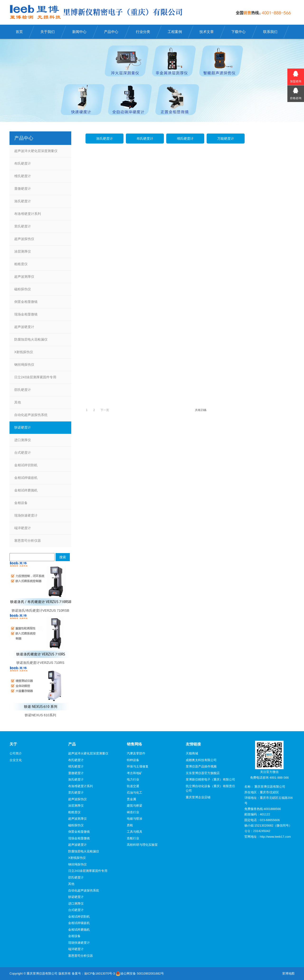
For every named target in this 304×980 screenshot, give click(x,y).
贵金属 (131, 799)
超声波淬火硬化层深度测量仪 (36, 151)
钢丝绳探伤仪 (24, 365)
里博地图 (288, 973)
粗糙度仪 (21, 264)
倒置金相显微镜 (26, 302)
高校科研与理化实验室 (142, 845)
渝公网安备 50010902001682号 (140, 974)
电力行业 (133, 779)
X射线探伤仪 (24, 352)
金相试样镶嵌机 (26, 478)
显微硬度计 (23, 189)
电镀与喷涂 (135, 819)
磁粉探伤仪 (23, 289)
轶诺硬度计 (23, 427)
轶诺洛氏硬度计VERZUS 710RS (40, 663)
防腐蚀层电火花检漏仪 (31, 339)
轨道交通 (133, 786)
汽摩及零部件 (136, 753)
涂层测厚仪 (23, 251)
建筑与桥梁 (135, 806)
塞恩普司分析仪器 (28, 541)
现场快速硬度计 (26, 515)
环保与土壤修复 (138, 766)
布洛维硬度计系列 (28, 214)
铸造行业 (133, 812)
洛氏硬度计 (104, 139)
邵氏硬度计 (23, 390)
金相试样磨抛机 (26, 490)
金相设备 (21, 503)
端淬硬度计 (23, 528)
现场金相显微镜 (26, 314)
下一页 (105, 410)
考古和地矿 (135, 773)
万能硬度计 (226, 139)
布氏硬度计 (145, 139)
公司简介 (16, 753)
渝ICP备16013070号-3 (100, 973)
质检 (130, 825)
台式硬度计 (23, 453)
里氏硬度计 (23, 226)
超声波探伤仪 (24, 239)
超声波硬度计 (24, 327)
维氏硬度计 (185, 139)
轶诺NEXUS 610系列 (40, 715)
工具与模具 (135, 832)
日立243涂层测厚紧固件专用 (35, 377)
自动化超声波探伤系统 (31, 415)
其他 (18, 402)
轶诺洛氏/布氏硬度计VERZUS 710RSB (40, 610)
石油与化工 (135, 793)
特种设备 (133, 760)
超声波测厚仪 (24, 277)
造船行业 (133, 838)
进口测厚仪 (23, 440)
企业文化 (16, 760)
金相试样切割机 (26, 465)
